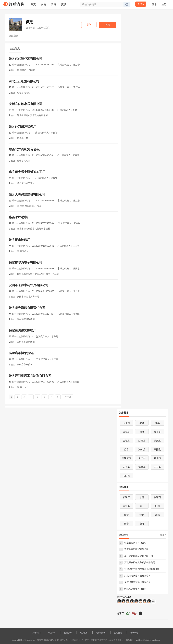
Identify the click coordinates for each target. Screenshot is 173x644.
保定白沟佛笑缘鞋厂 (22, 330)
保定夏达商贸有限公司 (133, 543)
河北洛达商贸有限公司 (133, 589)
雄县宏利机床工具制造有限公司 (30, 376)
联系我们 (52, 633)
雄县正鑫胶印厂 (19, 240)
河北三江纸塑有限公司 (24, 81)
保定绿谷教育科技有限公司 (135, 582)
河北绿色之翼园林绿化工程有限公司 (139, 569)
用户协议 (84, 633)
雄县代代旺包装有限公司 (26, 59)
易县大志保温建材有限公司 (27, 195)
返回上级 (15, 36)
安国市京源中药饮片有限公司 (29, 285)
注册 (164, 4)
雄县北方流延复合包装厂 (26, 149)
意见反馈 (118, 633)
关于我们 (36, 633)
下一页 (68, 397)
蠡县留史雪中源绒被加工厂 (27, 172)
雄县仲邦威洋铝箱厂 (22, 127)
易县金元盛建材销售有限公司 (136, 556)
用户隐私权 (101, 633)
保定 (29, 22)
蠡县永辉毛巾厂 (19, 217)
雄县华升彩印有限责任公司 (27, 308)
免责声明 (68, 633)
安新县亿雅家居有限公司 (26, 104)
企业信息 (15, 49)
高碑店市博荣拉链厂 (22, 353)
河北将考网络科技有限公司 (135, 576)
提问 (141, 4)
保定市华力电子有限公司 (26, 263)
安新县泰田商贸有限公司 (134, 549)
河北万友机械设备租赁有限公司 (137, 562)
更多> (163, 535)
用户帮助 (134, 633)
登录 (155, 4)
